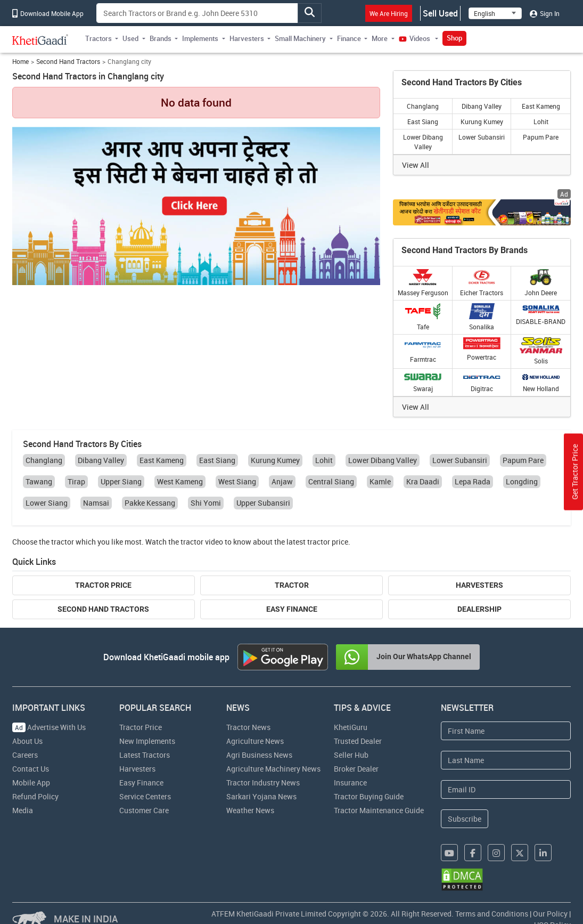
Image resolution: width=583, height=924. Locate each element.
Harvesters (479, 585)
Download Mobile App (48, 13)
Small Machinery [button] (300, 38)
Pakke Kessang (150, 503)
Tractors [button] (98, 38)
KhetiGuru (351, 727)
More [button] (380, 38)
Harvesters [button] (247, 38)
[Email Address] (506, 789)
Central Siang (331, 481)
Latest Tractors (145, 755)
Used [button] (130, 38)
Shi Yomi (206, 503)
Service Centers (145, 796)
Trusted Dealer (358, 741)
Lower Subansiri (482, 137)
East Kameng (541, 106)
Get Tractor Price (575, 472)
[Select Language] (495, 13)
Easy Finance (292, 609)
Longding (522, 481)
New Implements (147, 741)
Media (23, 810)
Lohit (541, 121)
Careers (25, 755)
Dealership (479, 609)
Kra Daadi (423, 481)
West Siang (237, 481)
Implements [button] (200, 38)
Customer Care (144, 810)
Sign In (545, 13)
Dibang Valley (482, 106)
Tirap (76, 481)
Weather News (250, 810)
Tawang (39, 481)
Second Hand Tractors (68, 62)
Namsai (96, 503)
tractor (63, 542)
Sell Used (440, 13)
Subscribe (465, 819)
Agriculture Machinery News (273, 769)
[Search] (197, 13)
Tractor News (248, 727)
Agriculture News (255, 741)
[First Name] (506, 731)
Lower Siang (47, 503)
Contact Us (31, 769)
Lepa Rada (473, 481)
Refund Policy (35, 796)
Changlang (423, 106)
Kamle (380, 481)
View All (416, 165)
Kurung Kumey (482, 121)
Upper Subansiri (263, 503)
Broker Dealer (356, 769)
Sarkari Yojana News (261, 796)
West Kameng (180, 481)
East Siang (423, 121)
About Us (27, 741)
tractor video (202, 542)
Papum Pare (541, 137)
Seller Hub (351, 755)
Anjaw (282, 481)
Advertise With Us (49, 727)
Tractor (292, 585)
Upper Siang (121, 481)
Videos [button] (415, 38)
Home (20, 62)
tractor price (328, 542)
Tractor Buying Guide (369, 796)
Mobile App (31, 783)
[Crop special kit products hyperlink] (482, 212)
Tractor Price (103, 585)
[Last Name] (506, 760)
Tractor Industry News (263, 783)
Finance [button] (349, 38)
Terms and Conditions (492, 914)
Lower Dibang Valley (423, 142)
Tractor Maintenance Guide (379, 810)
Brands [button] (161, 38)
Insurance (350, 783)
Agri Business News (259, 755)
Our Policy (550, 914)
